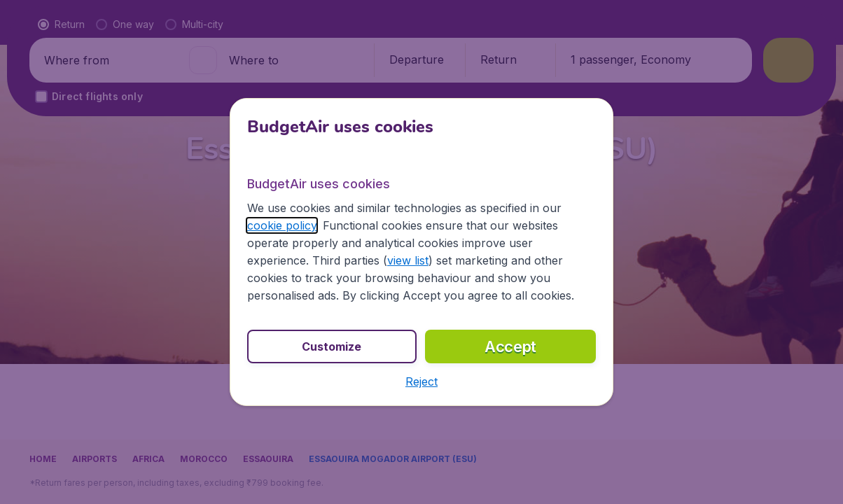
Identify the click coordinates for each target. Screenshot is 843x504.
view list (408, 260)
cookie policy (282, 225)
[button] (421, 381)
